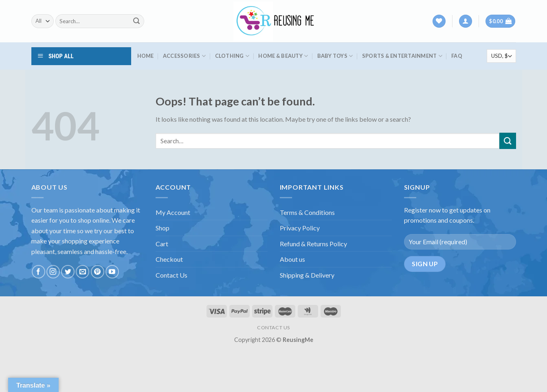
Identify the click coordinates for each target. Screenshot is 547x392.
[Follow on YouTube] (112, 272)
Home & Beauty (283, 56)
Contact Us (171, 275)
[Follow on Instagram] (53, 272)
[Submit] (136, 21)
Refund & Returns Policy (313, 244)
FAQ (457, 56)
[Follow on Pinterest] (98, 272)
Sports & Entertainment (402, 56)
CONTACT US (273, 327)
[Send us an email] (82, 272)
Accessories (184, 56)
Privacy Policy (300, 228)
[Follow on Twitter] (68, 272)
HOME (146, 56)
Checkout (169, 259)
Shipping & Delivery (307, 275)
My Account (173, 212)
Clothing (232, 56)
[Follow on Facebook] (38, 272)
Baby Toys (335, 56)
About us (292, 259)
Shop (163, 228)
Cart (162, 244)
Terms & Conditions (307, 212)
